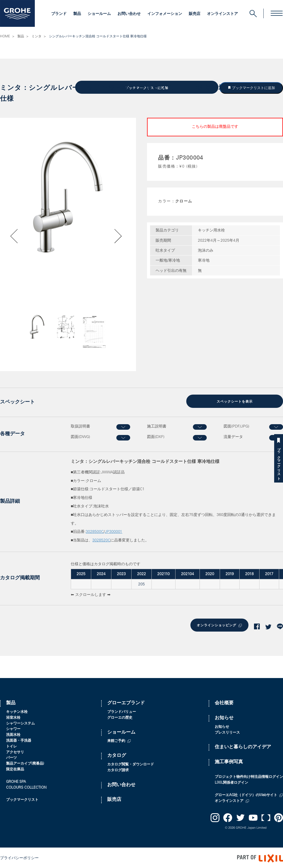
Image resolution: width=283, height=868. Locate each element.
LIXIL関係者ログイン (231, 782)
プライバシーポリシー (19, 857)
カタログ (117, 755)
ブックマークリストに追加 (253, 88)
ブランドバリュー (122, 711)
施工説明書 (157, 426)
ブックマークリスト (279, 462)
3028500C (95, 531)
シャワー (13, 728)
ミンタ (36, 37)
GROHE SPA (16, 781)
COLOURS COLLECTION (26, 787)
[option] (68, 197)
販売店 (195, 14)
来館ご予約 (116, 740)
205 (141, 584)
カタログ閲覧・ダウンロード (131, 764)
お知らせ (224, 717)
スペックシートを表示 (235, 401)
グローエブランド (126, 702)
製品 (77, 14)
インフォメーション (165, 14)
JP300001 (113, 531)
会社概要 (224, 702)
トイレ (11, 746)
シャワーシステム (20, 723)
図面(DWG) (80, 437)
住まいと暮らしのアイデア (243, 746)
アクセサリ (15, 751)
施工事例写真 (229, 761)
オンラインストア (222, 14)
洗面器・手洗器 (19, 740)
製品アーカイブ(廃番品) (25, 763)
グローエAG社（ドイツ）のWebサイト (246, 794)
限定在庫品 (15, 769)
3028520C (101, 540)
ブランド (59, 14)
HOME (5, 37)
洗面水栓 (13, 734)
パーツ (11, 757)
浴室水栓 (13, 717)
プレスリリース (227, 732)
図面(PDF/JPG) (236, 426)
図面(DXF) (156, 437)
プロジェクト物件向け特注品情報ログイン (249, 776)
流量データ (233, 437)
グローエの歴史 (120, 717)
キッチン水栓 (17, 711)
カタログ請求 (118, 769)
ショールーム (99, 14)
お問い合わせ (129, 14)
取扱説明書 (80, 426)
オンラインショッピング (216, 625)
